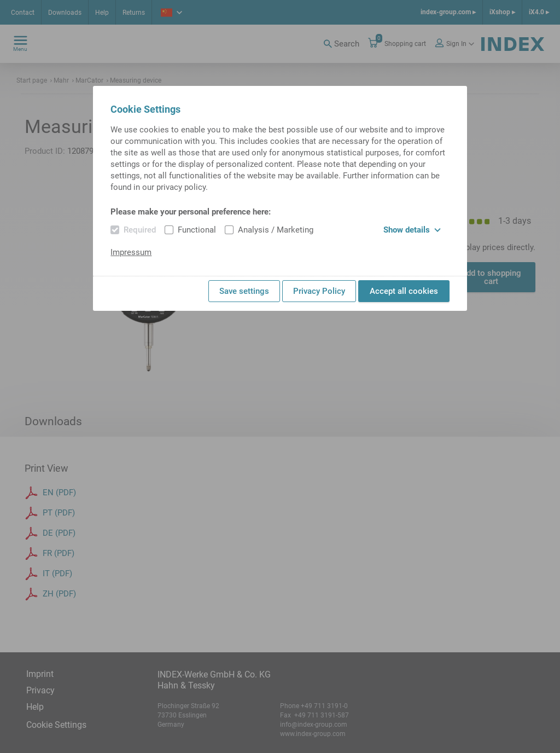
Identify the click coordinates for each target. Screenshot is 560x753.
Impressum (131, 252)
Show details (412, 230)
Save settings (244, 291)
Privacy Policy (319, 291)
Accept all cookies (404, 291)
